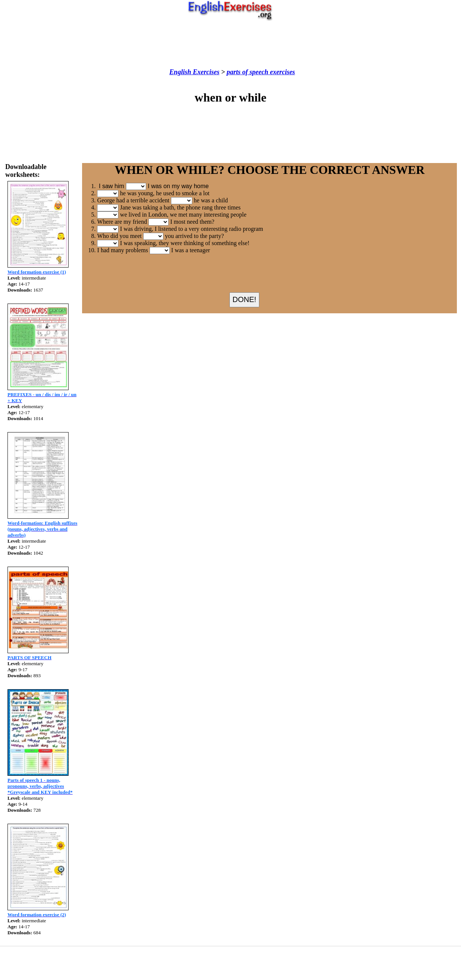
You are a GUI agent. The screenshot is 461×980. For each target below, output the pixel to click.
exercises (282, 72)
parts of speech (248, 72)
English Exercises (195, 72)
